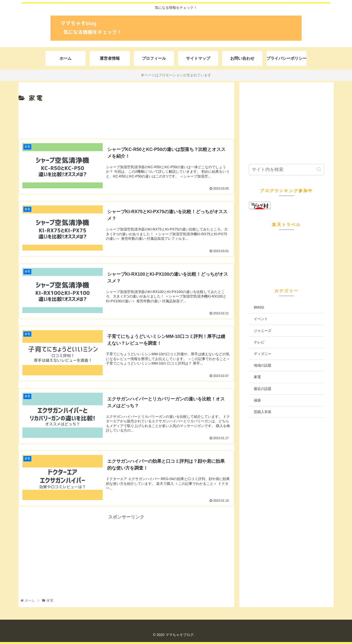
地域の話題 (263, 365)
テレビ (259, 342)
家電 (257, 377)
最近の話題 (263, 389)
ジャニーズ (263, 331)
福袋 (257, 400)
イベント (261, 319)
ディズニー (263, 354)
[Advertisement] (126, 121)
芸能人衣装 (263, 412)
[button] (319, 169)
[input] (286, 170)
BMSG (259, 307)
